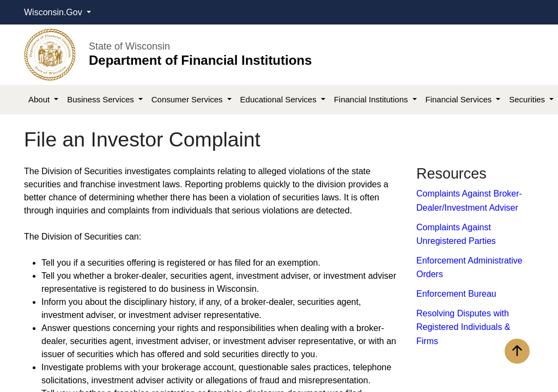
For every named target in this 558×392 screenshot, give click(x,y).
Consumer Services (188, 99)
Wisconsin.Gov (54, 12)
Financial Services (460, 99)
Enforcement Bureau (456, 294)
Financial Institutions (372, 99)
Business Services (102, 99)
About (40, 99)
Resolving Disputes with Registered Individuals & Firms (463, 327)
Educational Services (280, 99)
